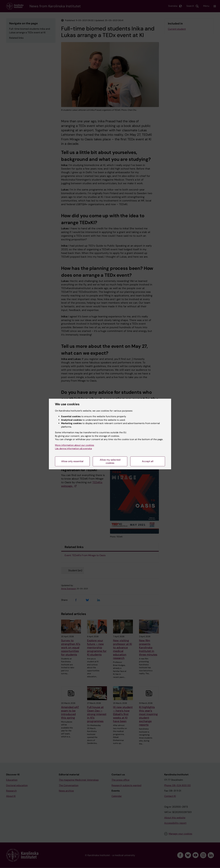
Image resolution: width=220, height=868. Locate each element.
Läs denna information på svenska (73, 449)
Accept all (148, 461)
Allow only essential (72, 461)
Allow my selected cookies (110, 461)
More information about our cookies (75, 445)
